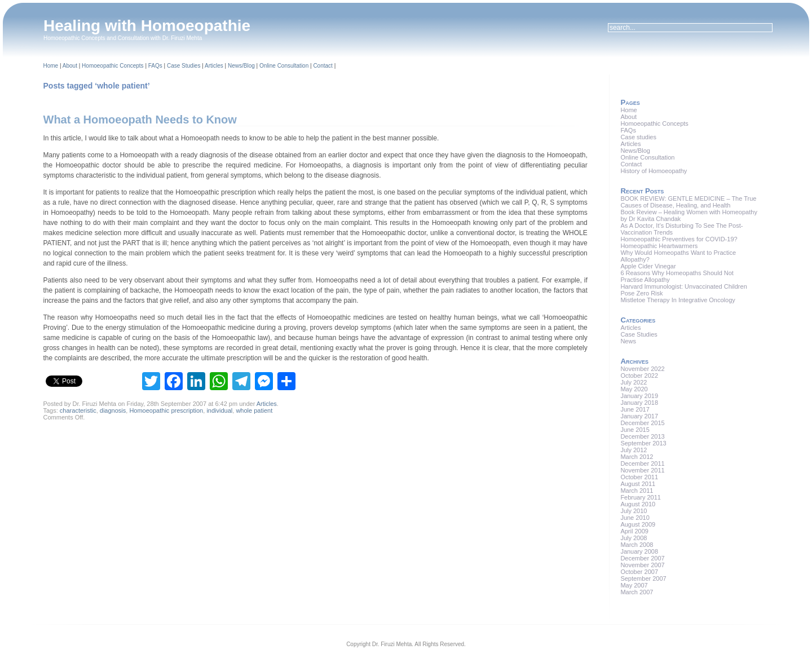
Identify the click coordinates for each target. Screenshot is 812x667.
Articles (214, 66)
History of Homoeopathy (654, 171)
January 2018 (639, 403)
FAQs (155, 66)
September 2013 (643, 443)
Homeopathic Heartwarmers (659, 246)
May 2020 (634, 389)
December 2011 (642, 463)
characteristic (78, 410)
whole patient (254, 410)
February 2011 (641, 497)
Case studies (638, 137)
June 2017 (635, 409)
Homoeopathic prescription (166, 410)
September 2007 (643, 578)
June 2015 (635, 430)
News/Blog (241, 66)
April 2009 (634, 531)
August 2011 (638, 484)
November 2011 (642, 470)
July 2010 (634, 511)
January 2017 (639, 416)
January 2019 (639, 396)
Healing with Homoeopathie (147, 26)
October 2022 (639, 376)
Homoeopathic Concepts (113, 66)
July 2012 (634, 450)
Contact (323, 66)
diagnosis (113, 410)
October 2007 (639, 572)
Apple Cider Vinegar (648, 266)
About (70, 66)
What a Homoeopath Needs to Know (140, 120)
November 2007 (642, 565)
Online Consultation (284, 66)
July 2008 (634, 538)
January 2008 (639, 551)
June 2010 (635, 518)
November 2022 (642, 369)
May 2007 (634, 585)
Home (51, 66)
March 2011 (637, 491)
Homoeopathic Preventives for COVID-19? (679, 239)
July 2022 (634, 382)
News (628, 341)
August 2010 (638, 504)
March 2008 (637, 545)
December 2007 (642, 558)
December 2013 (642, 436)
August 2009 (638, 524)
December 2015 (642, 423)
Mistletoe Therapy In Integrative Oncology (678, 300)
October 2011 (639, 477)
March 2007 (637, 592)
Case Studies (184, 66)
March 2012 (637, 457)
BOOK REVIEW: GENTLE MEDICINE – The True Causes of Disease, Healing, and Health (688, 202)
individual (219, 410)
